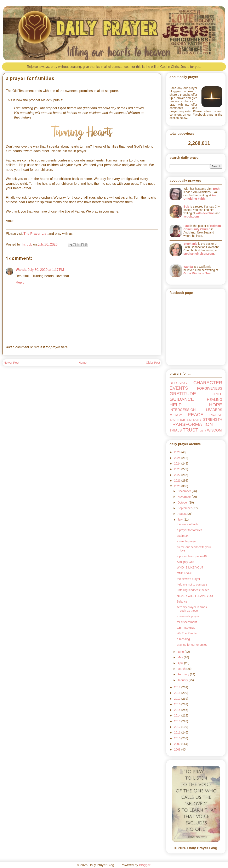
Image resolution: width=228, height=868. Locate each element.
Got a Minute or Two (197, 273)
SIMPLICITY (194, 420)
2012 (178, 727)
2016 (178, 704)
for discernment (187, 622)
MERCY (176, 415)
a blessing (183, 639)
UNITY (203, 431)
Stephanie (190, 244)
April (181, 663)
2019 (178, 687)
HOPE (216, 405)
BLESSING (178, 383)
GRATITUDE (183, 394)
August (182, 514)
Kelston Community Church (202, 227)
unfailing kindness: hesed (193, 590)
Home (82, 363)
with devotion (205, 213)
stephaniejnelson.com (199, 254)
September (185, 508)
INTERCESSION (183, 410)
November (184, 497)
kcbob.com (191, 216)
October (183, 502)
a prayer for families (190, 530)
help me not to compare (192, 584)
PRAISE (216, 415)
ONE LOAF (184, 573)
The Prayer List (35, 234)
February (184, 674)
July (180, 520)
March (182, 669)
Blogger (145, 865)
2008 (178, 749)
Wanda (21, 270)
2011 (178, 732)
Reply (20, 282)
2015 (178, 710)
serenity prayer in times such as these (192, 609)
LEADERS (214, 410)
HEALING (215, 400)
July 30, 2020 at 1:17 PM (46, 270)
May (181, 657)
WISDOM (214, 430)
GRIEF (217, 394)
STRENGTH (213, 420)
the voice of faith (187, 524)
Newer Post (11, 363)
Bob (186, 207)
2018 (178, 693)
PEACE (196, 415)
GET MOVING (186, 628)
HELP (176, 405)
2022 (178, 475)
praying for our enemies (192, 645)
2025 (178, 458)
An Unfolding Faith (200, 197)
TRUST (190, 430)
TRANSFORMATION (191, 424)
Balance (182, 601)
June (181, 652)
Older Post (153, 363)
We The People (187, 633)
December (184, 491)
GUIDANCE (182, 399)
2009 (178, 744)
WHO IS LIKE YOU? (190, 567)
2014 (178, 715)
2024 (178, 463)
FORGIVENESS (210, 388)
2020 (178, 486)
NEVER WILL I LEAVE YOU (195, 596)
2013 (178, 721)
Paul (187, 226)
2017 (178, 699)
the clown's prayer (188, 579)
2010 (178, 738)
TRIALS (176, 430)
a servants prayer (188, 616)
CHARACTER (208, 383)
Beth (216, 189)
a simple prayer (187, 541)
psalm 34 (183, 536)
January (183, 680)
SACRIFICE (177, 420)
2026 (178, 452)
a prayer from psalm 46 (192, 556)
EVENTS (179, 388)
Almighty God (186, 562)
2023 (178, 469)
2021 (178, 480)
